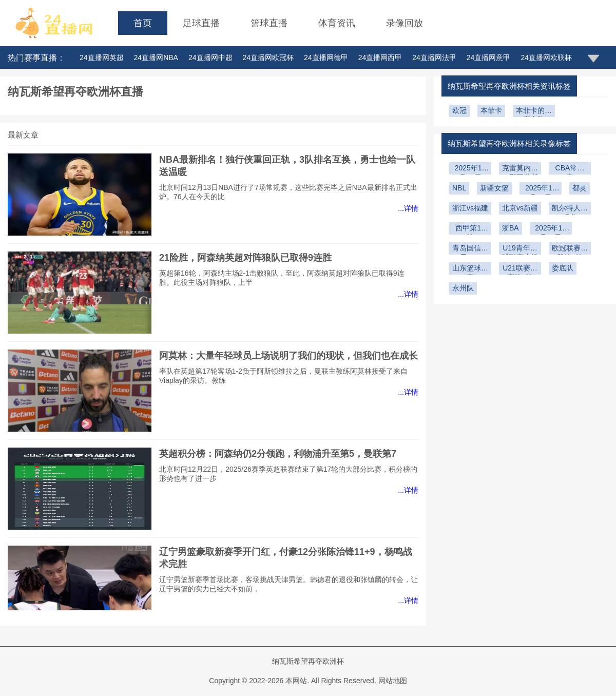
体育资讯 (337, 23)
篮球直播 (269, 23)
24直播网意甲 (489, 57)
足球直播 (201, 23)
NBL (459, 188)
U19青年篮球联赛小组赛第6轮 (520, 249)
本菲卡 (491, 110)
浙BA (511, 228)
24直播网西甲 (380, 57)
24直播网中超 (210, 57)
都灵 (580, 188)
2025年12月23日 (541, 189)
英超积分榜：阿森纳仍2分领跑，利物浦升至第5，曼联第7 (278, 454)
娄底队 (563, 268)
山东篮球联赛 (470, 269)
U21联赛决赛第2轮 (520, 269)
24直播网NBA (156, 57)
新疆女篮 (494, 188)
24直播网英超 (102, 57)
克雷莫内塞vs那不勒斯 (520, 169)
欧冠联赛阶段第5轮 (570, 249)
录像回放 (405, 23)
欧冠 (459, 110)
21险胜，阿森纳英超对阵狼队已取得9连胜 (245, 258)
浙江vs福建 (470, 208)
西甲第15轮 (470, 229)
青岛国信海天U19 (470, 249)
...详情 (408, 208)
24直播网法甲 (434, 57)
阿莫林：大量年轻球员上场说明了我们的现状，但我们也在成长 (288, 356)
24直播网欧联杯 (546, 57)
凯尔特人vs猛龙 (570, 209)
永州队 (463, 288)
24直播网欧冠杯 (268, 57)
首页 (143, 23)
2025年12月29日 (470, 169)
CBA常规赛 (570, 169)
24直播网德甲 (326, 57)
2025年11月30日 (551, 229)
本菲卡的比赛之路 (534, 112)
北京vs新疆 (520, 208)
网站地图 (393, 681)
